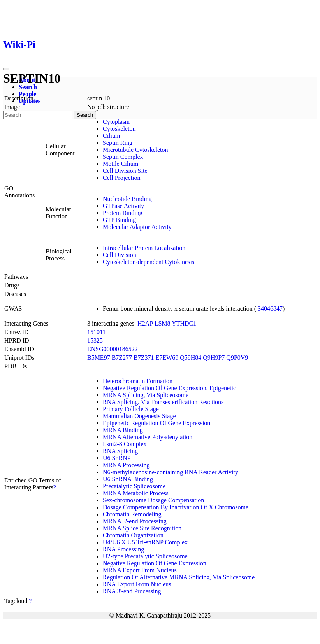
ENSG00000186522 (113, 349)
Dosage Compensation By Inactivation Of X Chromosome (176, 507)
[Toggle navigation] (6, 69)
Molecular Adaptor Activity (137, 227)
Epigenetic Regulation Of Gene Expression (156, 423)
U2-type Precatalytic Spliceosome (145, 556)
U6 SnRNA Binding (128, 479)
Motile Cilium (120, 164)
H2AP (145, 323)
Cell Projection (121, 178)
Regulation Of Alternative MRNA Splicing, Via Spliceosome (179, 577)
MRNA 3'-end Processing (135, 521)
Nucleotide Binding (127, 199)
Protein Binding (123, 213)
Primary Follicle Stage (131, 409)
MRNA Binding (123, 430)
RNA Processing (123, 549)
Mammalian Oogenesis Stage (139, 416)
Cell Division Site (125, 171)
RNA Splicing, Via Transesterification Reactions (163, 402)
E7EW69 (167, 358)
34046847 (270, 309)
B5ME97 (99, 358)
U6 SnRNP (117, 458)
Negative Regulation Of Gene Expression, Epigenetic (169, 388)
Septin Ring (118, 143)
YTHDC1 (184, 323)
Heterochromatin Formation (138, 381)
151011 (96, 332)
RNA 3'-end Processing (132, 591)
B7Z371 (144, 358)
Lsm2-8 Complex (125, 444)
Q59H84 (191, 358)
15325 (95, 340)
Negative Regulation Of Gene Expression (155, 563)
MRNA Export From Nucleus (140, 570)
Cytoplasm (116, 122)
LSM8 (163, 323)
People (27, 94)
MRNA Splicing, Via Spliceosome (146, 395)
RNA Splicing (120, 451)
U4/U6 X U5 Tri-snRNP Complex (145, 542)
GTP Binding (119, 220)
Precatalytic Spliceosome (134, 486)
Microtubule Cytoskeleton (135, 150)
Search (28, 87)
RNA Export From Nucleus (137, 584)
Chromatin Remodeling (132, 514)
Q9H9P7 (214, 358)
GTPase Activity (123, 206)
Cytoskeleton (119, 129)
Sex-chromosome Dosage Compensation (153, 500)
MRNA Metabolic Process (136, 493)
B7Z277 (122, 358)
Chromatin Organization (133, 535)
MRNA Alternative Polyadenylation (148, 437)
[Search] (38, 115)
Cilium (111, 136)
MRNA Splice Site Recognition (142, 528)
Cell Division (120, 255)
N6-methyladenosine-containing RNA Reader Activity (171, 472)
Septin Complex (123, 157)
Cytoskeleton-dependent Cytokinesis (149, 262)
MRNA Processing (126, 465)
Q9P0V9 (237, 358)
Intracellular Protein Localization (144, 248)
